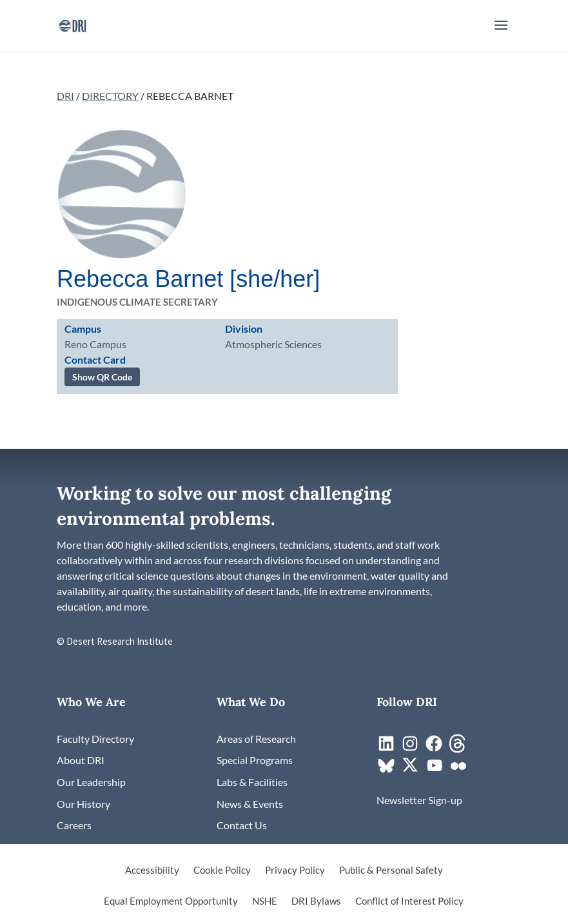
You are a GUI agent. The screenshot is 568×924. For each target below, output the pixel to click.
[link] (73, 24)
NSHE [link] (265, 901)
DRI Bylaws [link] (316, 901)
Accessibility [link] (152, 870)
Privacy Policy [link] (295, 870)
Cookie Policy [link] (222, 870)
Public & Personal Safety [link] (391, 870)
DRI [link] (65, 96)
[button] (501, 34)
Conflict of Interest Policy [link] (409, 901)
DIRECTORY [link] (110, 96)
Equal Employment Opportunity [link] (171, 901)
